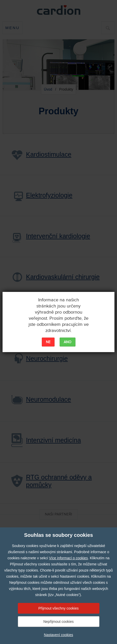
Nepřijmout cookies (58, 622)
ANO (68, 342)
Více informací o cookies (68, 558)
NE (48, 342)
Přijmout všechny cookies (59, 608)
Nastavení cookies (58, 635)
